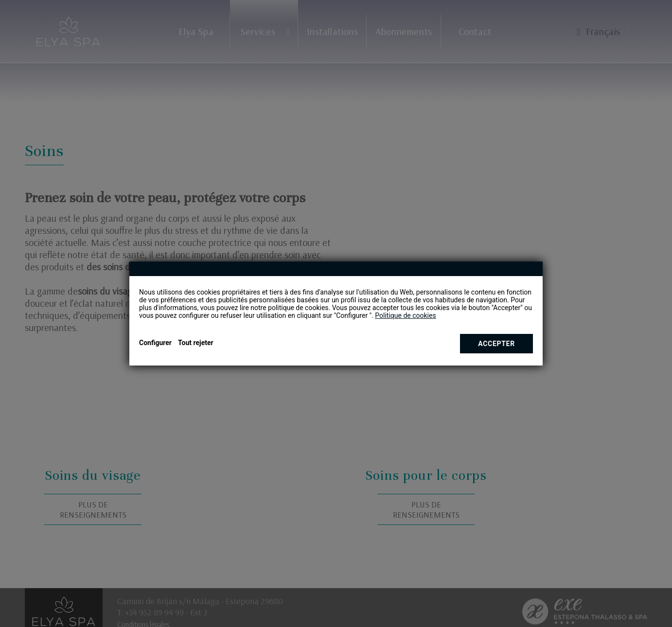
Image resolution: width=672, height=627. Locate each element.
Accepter (496, 344)
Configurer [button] (155, 343)
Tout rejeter (196, 343)
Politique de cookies (405, 315)
